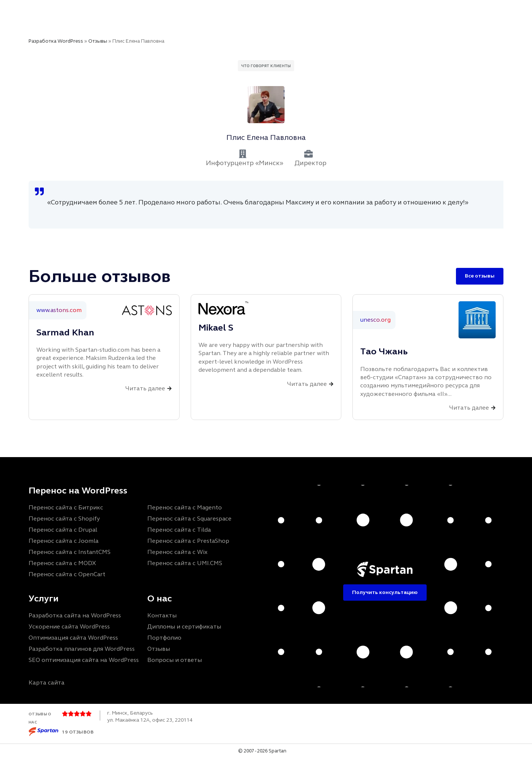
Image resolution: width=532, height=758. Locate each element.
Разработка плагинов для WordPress (82, 649)
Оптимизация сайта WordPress (73, 638)
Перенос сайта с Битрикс (66, 507)
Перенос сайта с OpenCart (67, 574)
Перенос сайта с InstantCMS (70, 552)
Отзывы (98, 41)
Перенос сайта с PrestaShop (188, 541)
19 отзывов (78, 732)
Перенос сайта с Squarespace (189, 519)
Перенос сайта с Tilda (179, 530)
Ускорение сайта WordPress (69, 626)
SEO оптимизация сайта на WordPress (84, 660)
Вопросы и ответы (175, 660)
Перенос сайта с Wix (177, 552)
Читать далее (145, 388)
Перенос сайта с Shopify (64, 519)
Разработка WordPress (56, 41)
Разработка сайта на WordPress (75, 615)
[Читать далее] (169, 389)
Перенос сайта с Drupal (63, 530)
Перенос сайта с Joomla (63, 541)
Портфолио (164, 638)
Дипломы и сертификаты (184, 626)
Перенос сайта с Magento (185, 507)
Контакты (162, 615)
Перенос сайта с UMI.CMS (185, 563)
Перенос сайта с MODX (62, 563)
